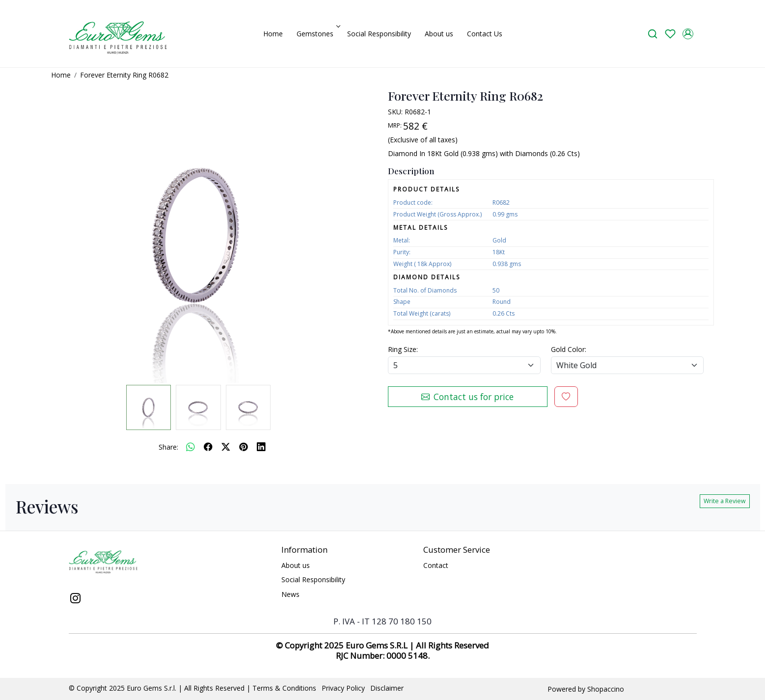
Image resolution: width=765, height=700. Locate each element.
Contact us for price (467, 397)
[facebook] (208, 447)
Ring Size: (403, 349)
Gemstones (318, 34)
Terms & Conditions (284, 688)
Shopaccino (606, 689)
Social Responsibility (379, 34)
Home (273, 34)
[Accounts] (688, 34)
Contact (436, 565)
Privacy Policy (343, 688)
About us (439, 34)
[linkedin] (261, 447)
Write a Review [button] (725, 501)
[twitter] (226, 447)
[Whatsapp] (191, 447)
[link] (653, 34)
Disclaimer (387, 688)
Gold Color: (569, 349)
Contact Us (485, 34)
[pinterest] (244, 447)
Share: (168, 447)
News (290, 594)
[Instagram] (76, 599)
